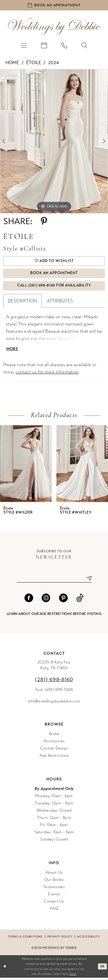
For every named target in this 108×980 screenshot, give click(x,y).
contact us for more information (47, 374)
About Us (54, 875)
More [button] (12, 351)
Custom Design (54, 751)
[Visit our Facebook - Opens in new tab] (29, 600)
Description (22, 303)
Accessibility (88, 939)
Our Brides (54, 882)
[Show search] (84, 46)
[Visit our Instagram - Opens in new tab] (46, 600)
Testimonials (54, 889)
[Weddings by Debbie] (54, 27)
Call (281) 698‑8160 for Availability (54, 288)
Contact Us (54, 904)
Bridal (54, 736)
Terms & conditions (25, 939)
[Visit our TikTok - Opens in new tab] (80, 600)
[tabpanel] (54, 142)
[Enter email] (54, 581)
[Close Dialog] (5, 969)
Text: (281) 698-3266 (54, 692)
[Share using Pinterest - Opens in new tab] (44, 222)
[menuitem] (24, 46)
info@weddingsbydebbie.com (54, 703)
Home (12, 63)
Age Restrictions (54, 758)
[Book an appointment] (54, 5)
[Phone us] (64, 46)
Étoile (34, 63)
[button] (24, 46)
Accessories (54, 743)
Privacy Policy (60, 939)
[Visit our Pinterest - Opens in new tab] (63, 600)
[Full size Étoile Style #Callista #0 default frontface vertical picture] (54, 142)
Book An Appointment (54, 275)
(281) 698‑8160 (54, 682)
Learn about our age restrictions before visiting (54, 616)
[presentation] (26, 466)
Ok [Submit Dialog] (103, 968)
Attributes (60, 303)
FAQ (54, 911)
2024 (53, 63)
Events (54, 896)
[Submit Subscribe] (87, 581)
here (73, 976)
